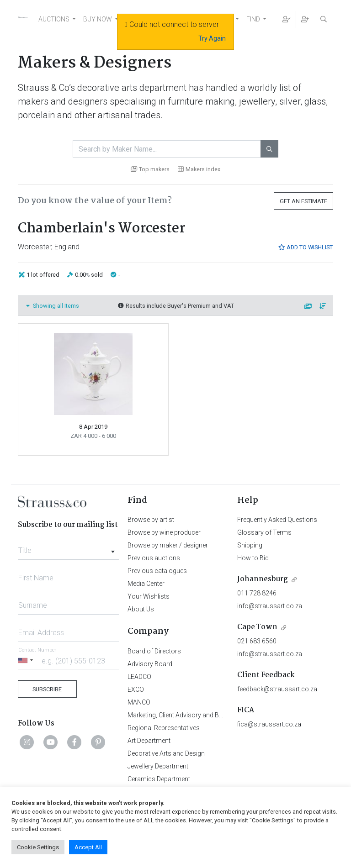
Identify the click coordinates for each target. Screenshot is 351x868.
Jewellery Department (158, 766)
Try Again (212, 38)
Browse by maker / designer (168, 545)
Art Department (149, 741)
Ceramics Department (159, 779)
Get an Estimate (303, 201)
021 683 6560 (257, 641)
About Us (141, 609)
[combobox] (68, 548)
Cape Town (257, 627)
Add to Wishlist (305, 247)
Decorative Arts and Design (166, 753)
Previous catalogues (157, 571)
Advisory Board (150, 664)
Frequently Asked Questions (277, 520)
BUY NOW (98, 19)
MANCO (139, 702)
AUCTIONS (54, 19)
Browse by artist (151, 520)
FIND (253, 19)
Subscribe (47, 689)
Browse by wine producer (164, 532)
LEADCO (139, 677)
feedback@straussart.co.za (277, 689)
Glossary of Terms (264, 532)
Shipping (250, 545)
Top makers (150, 169)
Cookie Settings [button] (38, 847)
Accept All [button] (88, 847)
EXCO (136, 689)
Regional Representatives (164, 728)
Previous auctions (154, 558)
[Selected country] (27, 660)
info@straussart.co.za (270, 606)
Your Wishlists (149, 596)
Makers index (199, 169)
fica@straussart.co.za (269, 724)
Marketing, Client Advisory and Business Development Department (221, 715)
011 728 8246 (257, 593)
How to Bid (253, 558)
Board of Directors (154, 651)
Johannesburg (263, 579)
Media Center (146, 584)
